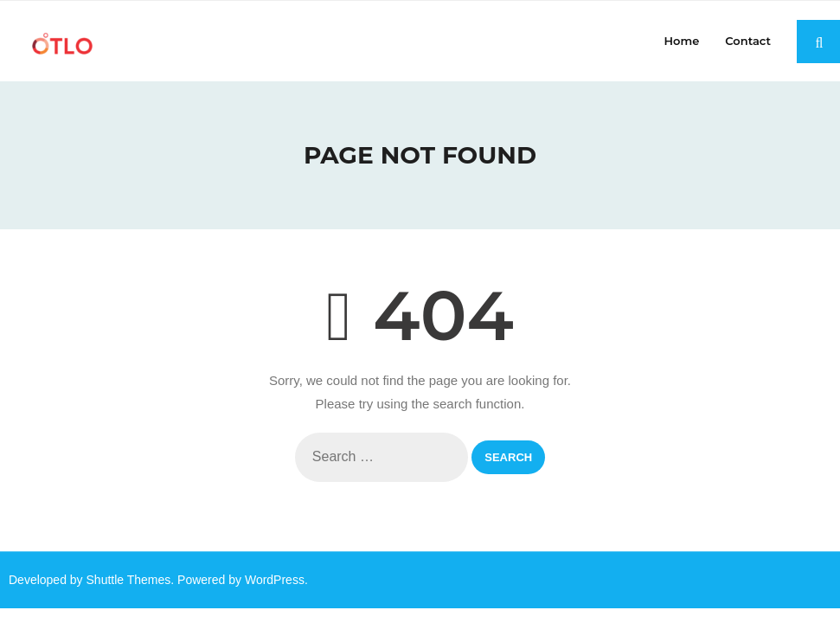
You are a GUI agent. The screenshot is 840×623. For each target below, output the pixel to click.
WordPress (275, 580)
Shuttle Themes (129, 580)
